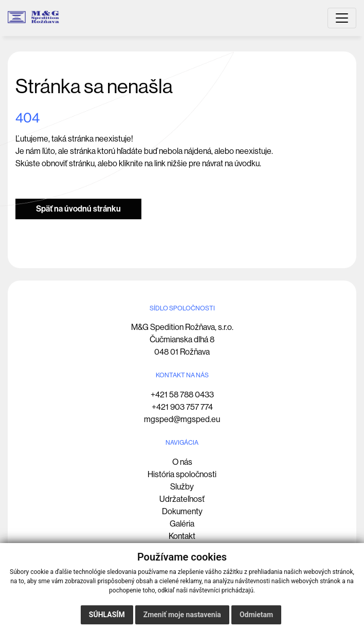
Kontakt (182, 536)
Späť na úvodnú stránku (78, 209)
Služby (182, 487)
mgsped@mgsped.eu (182, 419)
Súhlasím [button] (107, 615)
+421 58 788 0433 (182, 395)
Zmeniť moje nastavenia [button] (182, 615)
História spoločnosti (182, 474)
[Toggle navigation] (342, 18)
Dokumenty (182, 511)
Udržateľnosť (182, 499)
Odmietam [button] (256, 615)
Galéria (182, 524)
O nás (182, 462)
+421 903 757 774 (182, 407)
